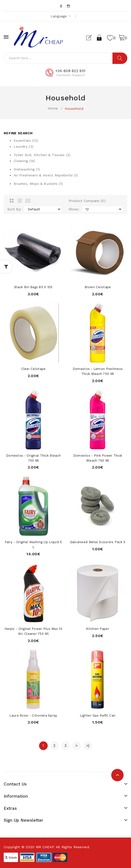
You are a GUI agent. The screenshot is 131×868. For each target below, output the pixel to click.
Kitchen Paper (98, 629)
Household (74, 109)
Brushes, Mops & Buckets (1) (38, 184)
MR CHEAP (45, 847)
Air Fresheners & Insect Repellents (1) (46, 175)
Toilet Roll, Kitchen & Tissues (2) (42, 155)
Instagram (69, 6)
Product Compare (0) (87, 201)
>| (88, 746)
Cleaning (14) (24, 161)
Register (91, 38)
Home (53, 108)
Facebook (61, 6)
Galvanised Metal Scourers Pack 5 (98, 542)
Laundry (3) (23, 146)
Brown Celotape (98, 287)
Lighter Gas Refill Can (98, 715)
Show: (74, 209)
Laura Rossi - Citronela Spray (33, 715)
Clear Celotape (33, 369)
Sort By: (14, 209)
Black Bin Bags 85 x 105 (33, 287)
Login (99, 38)
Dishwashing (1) (27, 169)
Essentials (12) (26, 140)
